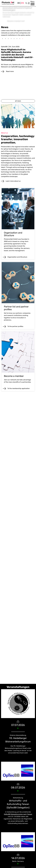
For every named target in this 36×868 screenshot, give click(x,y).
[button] (33, 4)
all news (18, 101)
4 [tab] (11, 39)
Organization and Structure (17, 257)
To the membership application (19, 388)
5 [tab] (14, 39)
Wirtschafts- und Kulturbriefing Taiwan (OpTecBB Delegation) (18, 804)
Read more (10, 71)
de (19, 3)
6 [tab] (17, 39)
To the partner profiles (15, 326)
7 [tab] (20, 39)
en (23, 3)
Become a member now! (16, 21)
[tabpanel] (18, 57)
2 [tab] (5, 39)
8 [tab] (23, 39)
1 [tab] (2, 39)
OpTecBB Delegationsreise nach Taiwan (18, 814)
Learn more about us (13, 181)
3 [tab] (8, 39)
